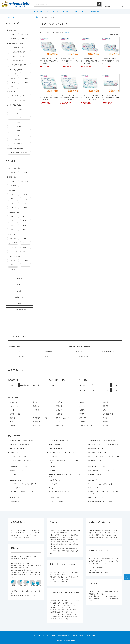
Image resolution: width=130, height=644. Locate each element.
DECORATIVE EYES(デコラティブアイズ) (63, 452)
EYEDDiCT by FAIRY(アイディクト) (21, 460)
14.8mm (13, 229)
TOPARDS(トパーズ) (56, 502)
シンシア (19, 135)
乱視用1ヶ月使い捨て (19, 56)
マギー (12, 422)
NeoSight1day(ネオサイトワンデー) (21, 492)
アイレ (19, 131)
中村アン (82, 414)
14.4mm (13, 225)
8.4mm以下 (13, 74)
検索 (99, 4)
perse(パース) (14, 498)
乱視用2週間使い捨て (19, 52)
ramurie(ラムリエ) (16, 502)
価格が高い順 (60, 32)
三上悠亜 (59, 422)
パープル (13, 208)
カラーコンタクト (52, 11)
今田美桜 (59, 402)
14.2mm (13, 221)
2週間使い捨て (26, 34)
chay (35, 414)
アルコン (19, 114)
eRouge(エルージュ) (56, 456)
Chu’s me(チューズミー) (96, 448)
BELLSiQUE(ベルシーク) (18, 448)
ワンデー (13, 34)
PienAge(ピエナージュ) (57, 498)
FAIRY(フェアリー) (55, 466)
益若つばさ (37, 422)
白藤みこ (105, 410)
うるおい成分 (13, 243)
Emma (81, 402)
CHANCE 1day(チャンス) (57, 448)
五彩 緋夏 (59, 406)
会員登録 (108, 6)
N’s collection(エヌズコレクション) (60, 492)
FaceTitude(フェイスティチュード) (21, 466)
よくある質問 (51, 635)
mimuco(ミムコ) (15, 488)
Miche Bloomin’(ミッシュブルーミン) (100, 484)
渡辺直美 (105, 426)
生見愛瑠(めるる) (108, 414)
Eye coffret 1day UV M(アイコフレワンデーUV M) (104, 456)
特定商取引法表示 (79, 635)
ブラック (26, 195)
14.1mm (25, 216)
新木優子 (36, 402)
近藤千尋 (105, 406)
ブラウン (13, 195)
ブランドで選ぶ (34, 17)
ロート (19, 127)
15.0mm (25, 229)
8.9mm (25, 83)
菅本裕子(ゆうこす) (16, 414)
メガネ (84, 11)
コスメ (75, 11)
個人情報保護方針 (64, 635)
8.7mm (25, 78)
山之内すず (60, 426)
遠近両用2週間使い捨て (19, 65)
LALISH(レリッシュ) (95, 474)
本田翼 (105, 418)
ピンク (26, 199)
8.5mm (25, 74)
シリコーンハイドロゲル (19, 96)
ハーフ (26, 239)
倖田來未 (36, 406)
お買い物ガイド (39, 635)
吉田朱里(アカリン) (86, 426)
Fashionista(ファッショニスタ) (98, 466)
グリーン (13, 203)
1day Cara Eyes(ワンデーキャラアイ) (22, 441)
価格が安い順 (50, 32)
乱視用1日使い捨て (19, 48)
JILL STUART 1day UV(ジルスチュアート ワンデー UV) (65, 475)
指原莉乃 (36, 410)
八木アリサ (37, 426)
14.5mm (25, 225)
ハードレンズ (26, 39)
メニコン (19, 122)
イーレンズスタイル (11, 17)
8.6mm (13, 78)
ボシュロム (19, 109)
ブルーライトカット (19, 100)
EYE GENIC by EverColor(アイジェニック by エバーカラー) (66, 461)
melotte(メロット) (55, 484)
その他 (26, 208)
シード (19, 118)
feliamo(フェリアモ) (16, 470)
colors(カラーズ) (15, 452)
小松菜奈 (82, 406)
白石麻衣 (82, 410)
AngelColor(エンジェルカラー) (20, 445)
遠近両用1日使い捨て (19, 61)
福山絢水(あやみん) (62, 418)
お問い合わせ (92, 635)
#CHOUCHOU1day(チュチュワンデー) (101, 502)
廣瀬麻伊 (13, 418)
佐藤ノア (59, 410)
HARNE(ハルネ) (15, 474)
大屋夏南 (105, 402)
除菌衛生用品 (95, 11)
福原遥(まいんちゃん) (40, 418)
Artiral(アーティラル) (56, 445)
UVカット (25, 243)
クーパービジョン (19, 139)
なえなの (59, 414)
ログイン (116, 6)
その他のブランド (19, 144)
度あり (13, 172)
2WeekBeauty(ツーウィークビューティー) (102, 441)
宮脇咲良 (105, 422)
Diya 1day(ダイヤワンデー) (97, 452)
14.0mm (13, 216)
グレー (13, 199)
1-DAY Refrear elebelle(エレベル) (60, 441)
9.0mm (13, 87)
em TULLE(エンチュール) (18, 456)
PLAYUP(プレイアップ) (96, 498)
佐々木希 (13, 410)
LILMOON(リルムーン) (17, 480)
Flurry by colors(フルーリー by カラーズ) (101, 470)
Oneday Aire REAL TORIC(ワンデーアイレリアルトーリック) (105, 493)
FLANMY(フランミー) (56, 470)
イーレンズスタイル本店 (19, 5)
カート (124, 6)
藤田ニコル (83, 418)
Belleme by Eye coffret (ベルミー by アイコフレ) (104, 445)
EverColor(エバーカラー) (96, 460)
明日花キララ (14, 402)
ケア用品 (66, 11)
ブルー (26, 203)
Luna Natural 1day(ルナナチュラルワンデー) (24, 484)
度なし (26, 172)
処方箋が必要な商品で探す (19, 153)
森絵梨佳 (13, 426)
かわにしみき (14, 406)
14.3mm (25, 221)
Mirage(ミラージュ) (55, 488)
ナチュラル (13, 239)
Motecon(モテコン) (95, 488)
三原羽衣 (82, 422)
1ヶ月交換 (13, 39)
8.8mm (13, 83)
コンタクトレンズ (37, 11)
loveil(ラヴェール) (55, 480)
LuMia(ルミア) (93, 480)
